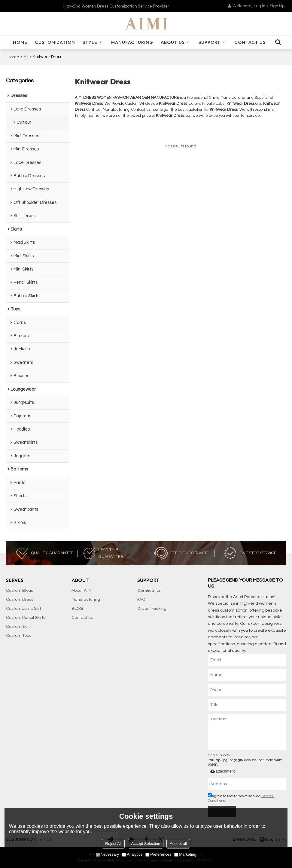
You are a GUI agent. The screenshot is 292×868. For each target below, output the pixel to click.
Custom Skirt (18, 627)
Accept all (178, 844)
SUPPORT (210, 42)
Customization (55, 42)
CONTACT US (250, 42)
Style (90, 42)
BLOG (77, 609)
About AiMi (82, 591)
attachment (222, 771)
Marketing (185, 854)
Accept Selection (146, 844)
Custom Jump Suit (24, 609)
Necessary (107, 854)
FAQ (141, 600)
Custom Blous (20, 591)
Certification (149, 591)
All (26, 57)
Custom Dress (20, 600)
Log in (260, 6)
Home (13, 57)
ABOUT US (173, 42)
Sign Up (277, 6)
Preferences (158, 854)
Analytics (132, 854)
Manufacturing (132, 42)
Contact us (82, 618)
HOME (20, 42)
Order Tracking (152, 609)
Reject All (113, 844)
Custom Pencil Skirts (26, 618)
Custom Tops (19, 636)
